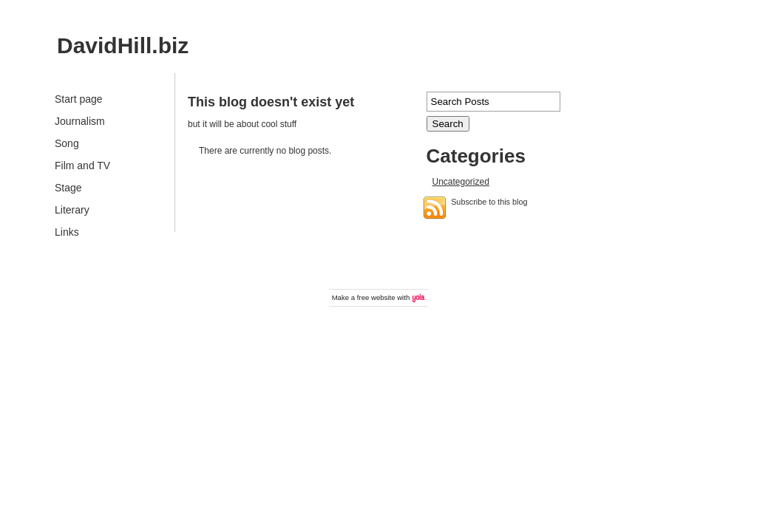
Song (67, 143)
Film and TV (82, 166)
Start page (79, 99)
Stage (68, 188)
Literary (72, 210)
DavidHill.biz (123, 45)
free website (376, 297)
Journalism (80, 121)
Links (67, 232)
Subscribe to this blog (489, 202)
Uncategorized (461, 182)
